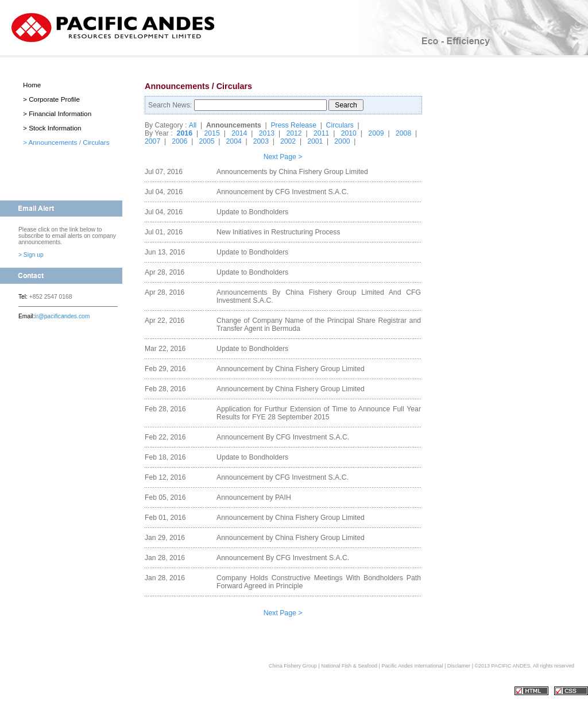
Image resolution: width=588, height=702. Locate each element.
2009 (376, 133)
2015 (212, 133)
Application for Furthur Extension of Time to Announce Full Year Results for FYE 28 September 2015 (319, 413)
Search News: (171, 105)
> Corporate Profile (51, 99)
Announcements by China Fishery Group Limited (292, 172)
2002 (288, 141)
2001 (315, 141)
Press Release (293, 125)
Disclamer (459, 666)
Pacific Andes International (413, 666)
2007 (152, 141)
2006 (179, 141)
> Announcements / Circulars (66, 142)
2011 (321, 133)
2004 (234, 141)
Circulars (340, 125)
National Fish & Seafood (349, 666)
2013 (267, 133)
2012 (294, 133)
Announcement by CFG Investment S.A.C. (283, 192)
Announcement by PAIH (254, 497)
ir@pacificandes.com (63, 316)
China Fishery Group (293, 666)
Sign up (34, 255)
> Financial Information (57, 113)
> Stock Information (52, 128)
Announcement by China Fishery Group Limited (291, 369)
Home (32, 85)
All (193, 125)
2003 (261, 141)
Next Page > (283, 157)
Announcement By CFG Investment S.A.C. (283, 437)
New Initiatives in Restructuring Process (278, 232)
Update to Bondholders (252, 212)
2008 (403, 133)
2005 (206, 141)
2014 (239, 133)
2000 (342, 141)
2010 (349, 133)
